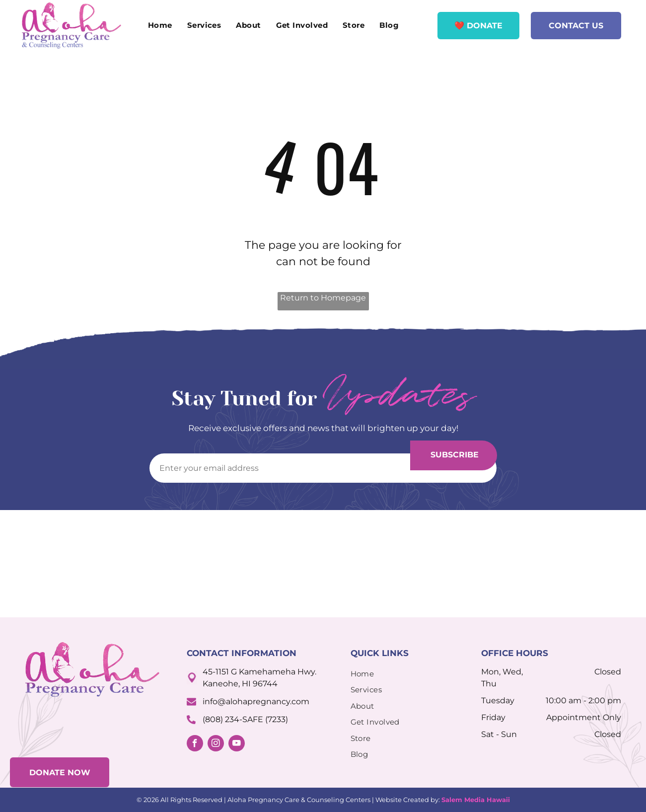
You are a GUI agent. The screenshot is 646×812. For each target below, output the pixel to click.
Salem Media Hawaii (476, 800)
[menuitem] (160, 26)
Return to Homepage (323, 298)
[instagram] (216, 744)
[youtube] (237, 744)
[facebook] (195, 744)
